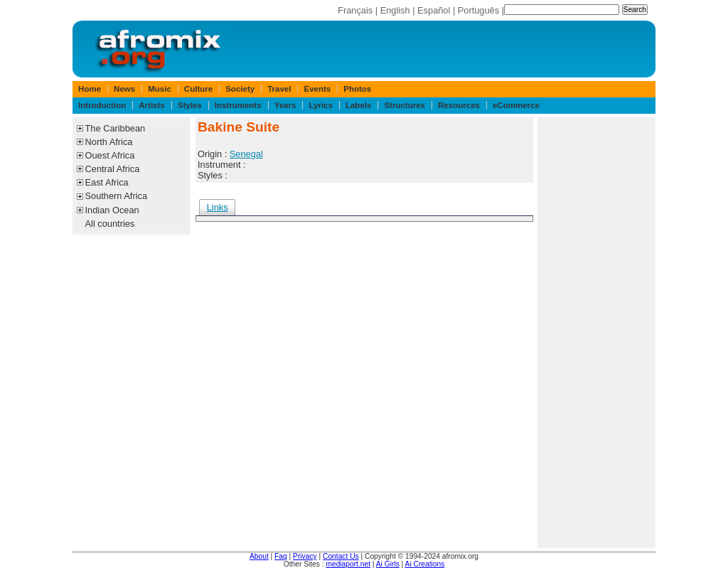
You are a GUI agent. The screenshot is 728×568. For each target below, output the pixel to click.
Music (160, 89)
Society (240, 89)
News (124, 89)
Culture (198, 89)
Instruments (238, 105)
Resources (459, 105)
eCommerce (516, 105)
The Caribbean (116, 128)
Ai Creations (425, 564)
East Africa (107, 182)
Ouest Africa (110, 155)
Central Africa (113, 169)
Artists (151, 105)
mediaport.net (348, 564)
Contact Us (341, 556)
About (259, 556)
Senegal (246, 154)
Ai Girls (388, 564)
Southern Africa (117, 196)
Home (90, 89)
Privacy (305, 556)
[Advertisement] (596, 333)
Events (317, 89)
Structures (405, 105)
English (395, 10)
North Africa (109, 142)
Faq (281, 556)
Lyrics (321, 105)
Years (285, 105)
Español (434, 10)
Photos (357, 89)
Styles (190, 105)
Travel (279, 89)
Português (478, 10)
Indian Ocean (112, 210)
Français (355, 10)
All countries (110, 224)
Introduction (102, 105)
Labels (358, 105)
